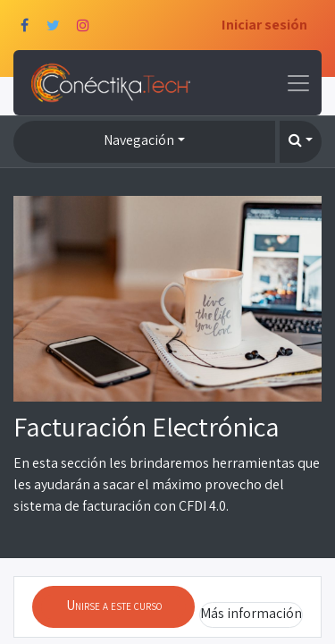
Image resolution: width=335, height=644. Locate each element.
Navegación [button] (139, 140)
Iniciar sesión (264, 25)
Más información (251, 613)
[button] (301, 142)
